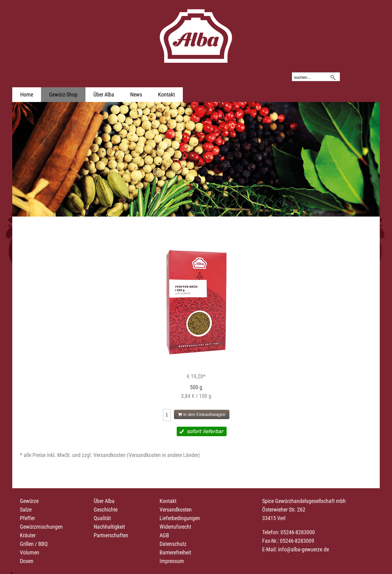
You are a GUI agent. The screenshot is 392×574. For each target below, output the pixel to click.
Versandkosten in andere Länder (163, 455)
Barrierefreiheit (175, 552)
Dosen (27, 561)
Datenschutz (173, 544)
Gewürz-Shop (63, 94)
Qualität (102, 518)
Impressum (172, 561)
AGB (164, 535)
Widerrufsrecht (175, 527)
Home (27, 94)
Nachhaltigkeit (109, 527)
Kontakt (166, 94)
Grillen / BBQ (34, 544)
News (136, 94)
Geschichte (106, 510)
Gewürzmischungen (41, 527)
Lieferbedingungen (180, 518)
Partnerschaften (111, 535)
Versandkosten (176, 510)
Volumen (30, 552)
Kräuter (28, 535)
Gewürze (29, 501)
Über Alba (104, 94)
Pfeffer (27, 518)
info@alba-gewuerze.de (303, 549)
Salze (26, 510)
